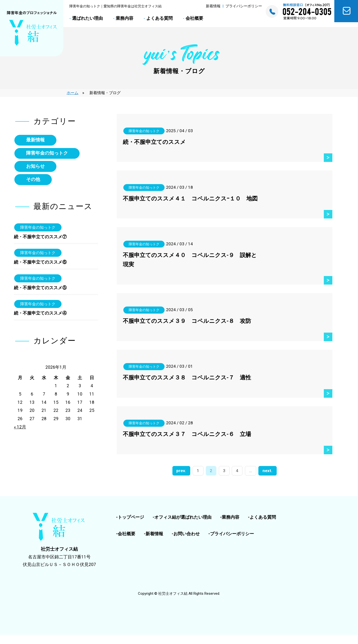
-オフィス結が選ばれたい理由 (182, 526)
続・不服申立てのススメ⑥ (40, 264)
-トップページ (130, 526)
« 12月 (20, 428)
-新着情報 (153, 543)
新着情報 (213, 6)
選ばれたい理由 (87, 18)
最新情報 (36, 140)
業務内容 (125, 18)
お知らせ (36, 167)
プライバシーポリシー (244, 6)
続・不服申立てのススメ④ (40, 315)
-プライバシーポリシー (231, 543)
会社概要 (194, 18)
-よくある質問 (262, 526)
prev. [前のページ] (182, 480)
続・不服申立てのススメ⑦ (40, 238)
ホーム (73, 93)
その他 (33, 180)
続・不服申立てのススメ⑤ (40, 289)
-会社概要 (126, 543)
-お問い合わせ (186, 543)
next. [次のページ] (267, 480)
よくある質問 (159, 18)
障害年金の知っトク (47, 154)
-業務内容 (230, 526)
